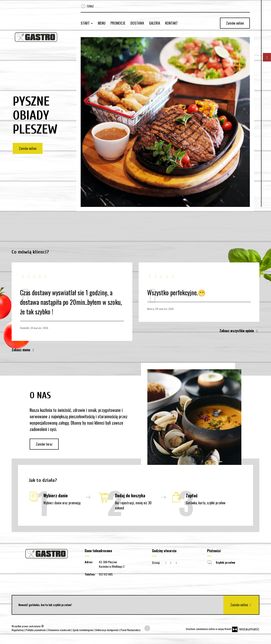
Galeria (155, 23)
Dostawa (137, 23)
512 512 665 (106, 574)
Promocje (118, 23)
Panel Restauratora (131, 630)
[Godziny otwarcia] (177, 562)
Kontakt (171, 23)
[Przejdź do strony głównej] (40, 37)
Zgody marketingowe (83, 630)
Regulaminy (18, 630)
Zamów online (235, 23)
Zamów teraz (44, 444)
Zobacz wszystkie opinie (239, 331)
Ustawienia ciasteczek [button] (60, 630)
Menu (102, 23)
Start (87, 23)
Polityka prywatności (36, 630)
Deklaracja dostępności (107, 630)
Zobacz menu (24, 350)
